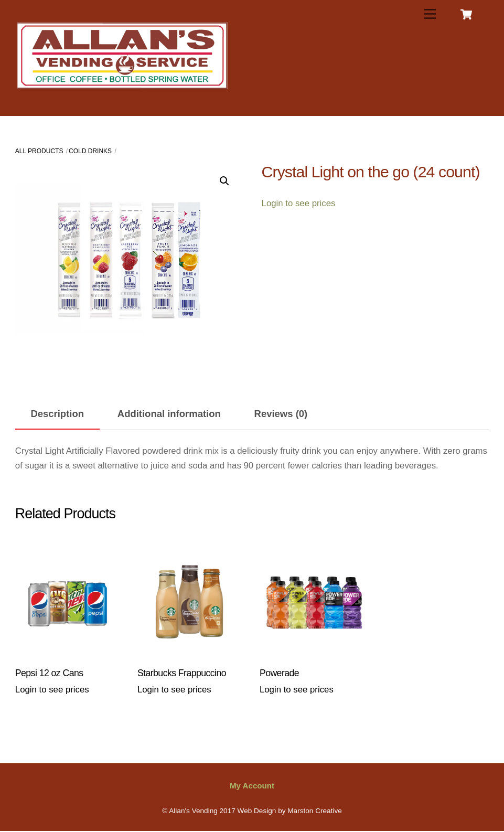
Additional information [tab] (169, 414)
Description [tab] (57, 414)
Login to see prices (299, 203)
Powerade (279, 673)
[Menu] (430, 14)
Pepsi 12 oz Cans (49, 673)
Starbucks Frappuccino (182, 673)
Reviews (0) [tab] (281, 414)
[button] (224, 181)
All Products (39, 151)
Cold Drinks (90, 151)
